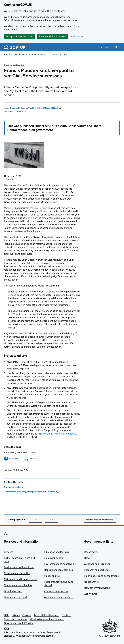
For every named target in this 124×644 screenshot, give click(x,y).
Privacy (16, 615)
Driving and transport (16, 597)
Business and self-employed (19, 567)
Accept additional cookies (20, 36)
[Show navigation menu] (105, 47)
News (87, 558)
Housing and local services (58, 570)
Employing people (54, 558)
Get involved (91, 594)
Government (19, 54)
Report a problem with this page (100, 520)
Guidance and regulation (97, 564)
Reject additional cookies (53, 36)
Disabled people (13, 591)
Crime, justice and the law (18, 585)
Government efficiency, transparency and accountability (31, 492)
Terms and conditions (15, 619)
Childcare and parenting (17, 573)
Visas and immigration (56, 591)
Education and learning (56, 552)
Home (7, 54)
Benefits (9, 552)
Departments (91, 552)
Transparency (91, 582)
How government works (97, 588)
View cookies (77, 36)
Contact (66, 615)
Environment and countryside (60, 564)
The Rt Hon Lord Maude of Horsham (45, 108)
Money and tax (52, 576)
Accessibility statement (46, 615)
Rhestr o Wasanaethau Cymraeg (47, 619)
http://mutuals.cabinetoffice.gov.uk (57, 434)
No (54, 520)
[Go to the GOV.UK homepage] (15, 47)
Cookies (27, 615)
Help (7, 615)
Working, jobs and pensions (59, 597)
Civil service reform (58, 54)
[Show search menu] (116, 47)
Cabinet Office (17, 108)
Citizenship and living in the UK (21, 579)
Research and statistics (97, 570)
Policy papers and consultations (101, 576)
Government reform (37, 54)
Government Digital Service (19, 623)
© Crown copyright (110, 636)
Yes (38, 520)
